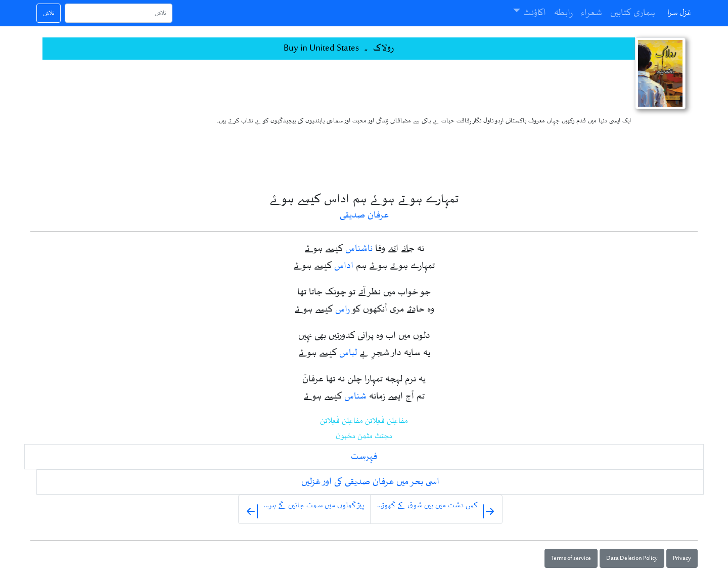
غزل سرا (679, 13)
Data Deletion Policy (632, 558)
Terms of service (571, 558)
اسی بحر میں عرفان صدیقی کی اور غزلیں (370, 482)
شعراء (591, 13)
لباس (348, 353)
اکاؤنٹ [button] (535, 13)
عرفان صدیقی (364, 215)
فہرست (364, 457)
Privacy (682, 558)
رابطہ (563, 13)
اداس (344, 266)
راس (343, 310)
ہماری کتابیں (633, 13)
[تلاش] (119, 13)
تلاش (49, 13)
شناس (355, 397)
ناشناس (359, 249)
